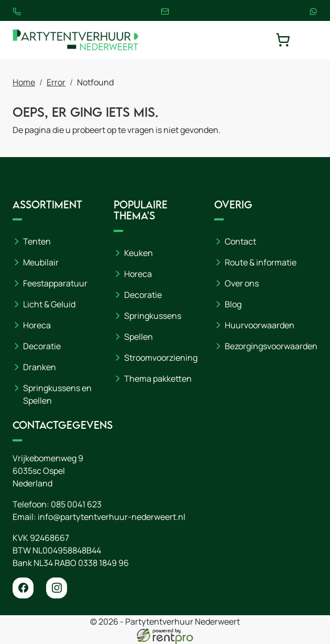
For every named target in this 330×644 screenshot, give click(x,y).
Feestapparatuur (55, 283)
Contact (240, 241)
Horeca (37, 325)
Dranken (40, 367)
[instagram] (57, 588)
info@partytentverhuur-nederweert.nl (112, 517)
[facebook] (23, 588)
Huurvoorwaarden (260, 325)
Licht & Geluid (49, 304)
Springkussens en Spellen (57, 394)
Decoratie (42, 346)
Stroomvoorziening (161, 358)
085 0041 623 (76, 504)
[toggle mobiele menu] (310, 40)
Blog (233, 304)
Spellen (139, 337)
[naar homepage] (75, 40)
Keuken (139, 253)
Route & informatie (261, 262)
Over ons (242, 283)
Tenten (37, 241)
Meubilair (41, 262)
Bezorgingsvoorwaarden (271, 346)
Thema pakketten (158, 379)
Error (56, 82)
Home (24, 82)
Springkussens (153, 316)
